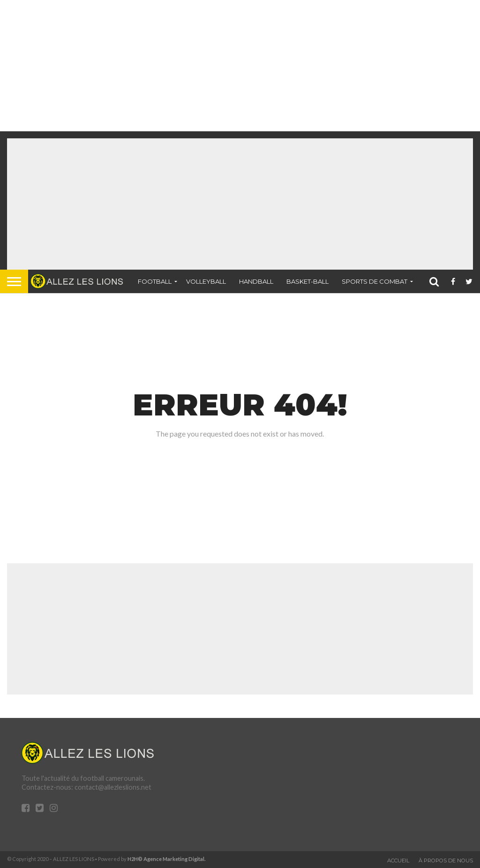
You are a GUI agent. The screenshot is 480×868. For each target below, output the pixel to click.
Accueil (398, 860)
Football (155, 281)
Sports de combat (375, 281)
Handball (256, 281)
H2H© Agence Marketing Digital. (167, 859)
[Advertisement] (236, 66)
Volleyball (206, 281)
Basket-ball (307, 281)
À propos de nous (446, 860)
